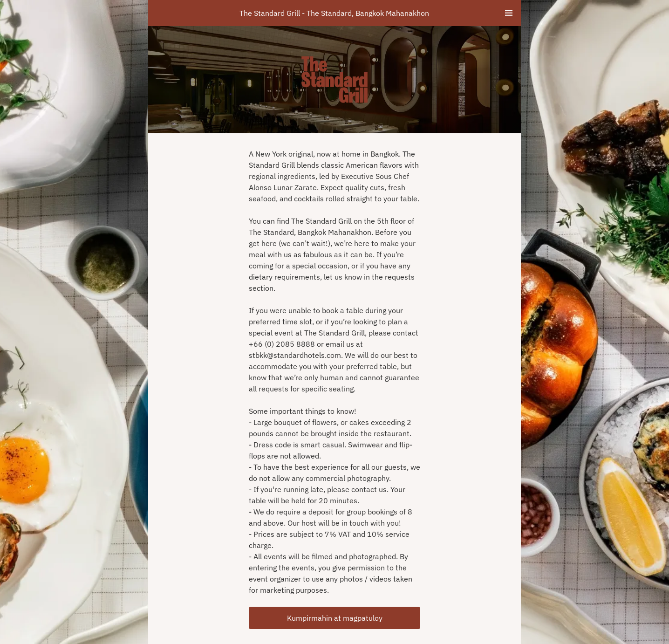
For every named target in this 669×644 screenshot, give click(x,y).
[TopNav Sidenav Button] (509, 13)
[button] (334, 618)
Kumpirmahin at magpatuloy (335, 618)
